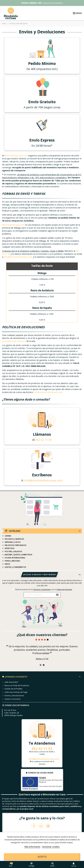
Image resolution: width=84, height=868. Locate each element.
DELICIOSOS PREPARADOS (14, 545)
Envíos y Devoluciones (13, 696)
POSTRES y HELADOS (12, 552)
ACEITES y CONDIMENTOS (14, 567)
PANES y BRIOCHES (11, 561)
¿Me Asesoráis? (10, 682)
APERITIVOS (8, 548)
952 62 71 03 (43, 440)
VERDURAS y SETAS (11, 542)
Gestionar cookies (51, 847)
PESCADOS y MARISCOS (13, 539)
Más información (32, 847)
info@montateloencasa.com (18, 257)
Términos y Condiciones (42, 589)
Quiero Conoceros (11, 699)
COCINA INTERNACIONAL (14, 558)
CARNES (7, 536)
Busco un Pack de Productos (16, 686)
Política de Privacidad (64, 589)
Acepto (42, 857)
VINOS (6, 564)
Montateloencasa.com (16, 156)
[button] (41, 665)
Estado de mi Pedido (12, 689)
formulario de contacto (14, 341)
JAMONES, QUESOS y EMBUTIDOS (17, 555)
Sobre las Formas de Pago (15, 692)
